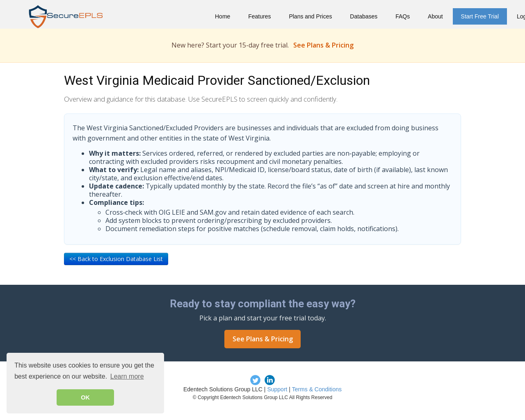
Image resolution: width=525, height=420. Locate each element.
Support (277, 389)
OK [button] (85, 397)
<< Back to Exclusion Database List (116, 259)
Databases (364, 16)
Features (259, 16)
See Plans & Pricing (323, 45)
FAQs (403, 16)
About (435, 16)
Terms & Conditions (317, 389)
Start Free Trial (480, 16)
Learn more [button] (127, 376)
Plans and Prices (310, 16)
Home (223, 16)
